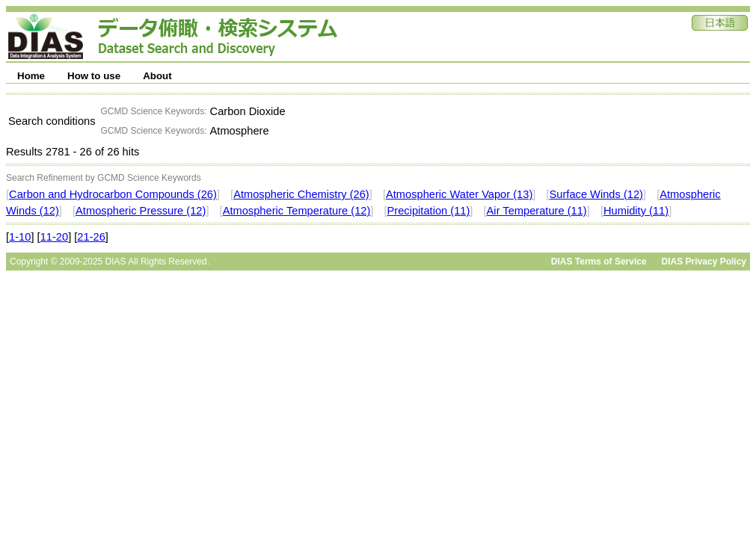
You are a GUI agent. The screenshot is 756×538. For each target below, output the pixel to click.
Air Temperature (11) (537, 211)
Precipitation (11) (429, 211)
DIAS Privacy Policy (704, 262)
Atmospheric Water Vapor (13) (459, 194)
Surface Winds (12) (596, 194)
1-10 (20, 237)
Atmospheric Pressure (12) (141, 211)
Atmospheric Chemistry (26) (301, 194)
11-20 (55, 237)
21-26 (91, 237)
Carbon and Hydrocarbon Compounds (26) (113, 194)
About (157, 76)
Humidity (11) (636, 211)
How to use (94, 76)
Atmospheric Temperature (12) (297, 211)
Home (31, 76)
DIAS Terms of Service (599, 262)
